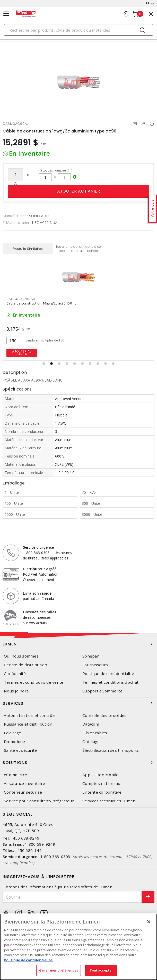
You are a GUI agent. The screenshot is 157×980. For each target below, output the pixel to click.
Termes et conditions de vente (34, 682)
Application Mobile (101, 775)
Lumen (78, 644)
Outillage (91, 742)
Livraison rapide (37, 593)
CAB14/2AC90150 (21, 299)
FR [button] (147, 3)
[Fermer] (149, 922)
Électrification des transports (111, 750)
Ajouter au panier (79, 191)
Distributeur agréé (40, 569)
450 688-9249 (26, 838)
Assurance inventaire (24, 783)
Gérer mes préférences (59, 970)
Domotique (14, 742)
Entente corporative (102, 792)
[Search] (78, 30)
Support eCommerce (102, 691)
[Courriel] (72, 897)
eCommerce (15, 775)
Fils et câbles (95, 733)
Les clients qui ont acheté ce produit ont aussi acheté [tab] (78, 249)
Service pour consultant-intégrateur (39, 801)
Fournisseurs (95, 665)
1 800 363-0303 (55, 857)
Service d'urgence (38, 547)
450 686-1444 (30, 850)
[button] (44, 364)
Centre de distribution (26, 665)
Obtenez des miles (40, 612)
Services (78, 703)
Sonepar (91, 656)
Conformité (15, 674)
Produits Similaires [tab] (28, 249)
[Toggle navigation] (6, 14)
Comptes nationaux (101, 783)
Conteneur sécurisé (23, 792)
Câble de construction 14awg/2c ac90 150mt (41, 303)
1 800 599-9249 (40, 844)
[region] (78, 947)
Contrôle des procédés (104, 715)
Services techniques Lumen (109, 801)
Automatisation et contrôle (30, 715)
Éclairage (12, 733)
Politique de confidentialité (108, 674)
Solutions (78, 763)
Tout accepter (101, 970)
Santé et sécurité (20, 750)
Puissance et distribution (28, 724)
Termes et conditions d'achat (110, 682)
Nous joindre (16, 691)
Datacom (91, 724)
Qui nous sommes (21, 656)
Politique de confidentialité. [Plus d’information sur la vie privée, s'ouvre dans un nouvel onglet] (29, 960)
